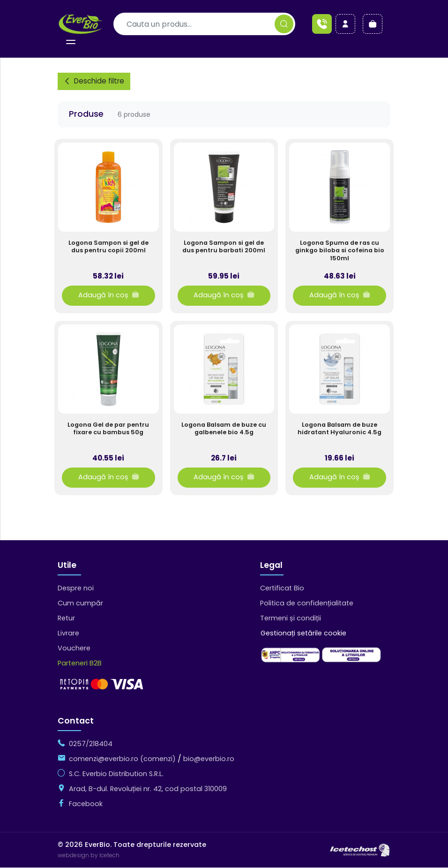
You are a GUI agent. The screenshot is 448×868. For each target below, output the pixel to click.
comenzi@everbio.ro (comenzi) (122, 759)
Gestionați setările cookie (303, 634)
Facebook (86, 804)
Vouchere (74, 649)
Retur (66, 619)
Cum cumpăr (80, 604)
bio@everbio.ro (209, 759)
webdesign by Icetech (89, 856)
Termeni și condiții (291, 619)
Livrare (68, 634)
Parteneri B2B (80, 664)
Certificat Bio (282, 589)
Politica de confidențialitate (307, 604)
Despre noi (76, 589)
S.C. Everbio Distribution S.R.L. (116, 774)
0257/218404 (91, 744)
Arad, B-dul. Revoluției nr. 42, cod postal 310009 (148, 789)
